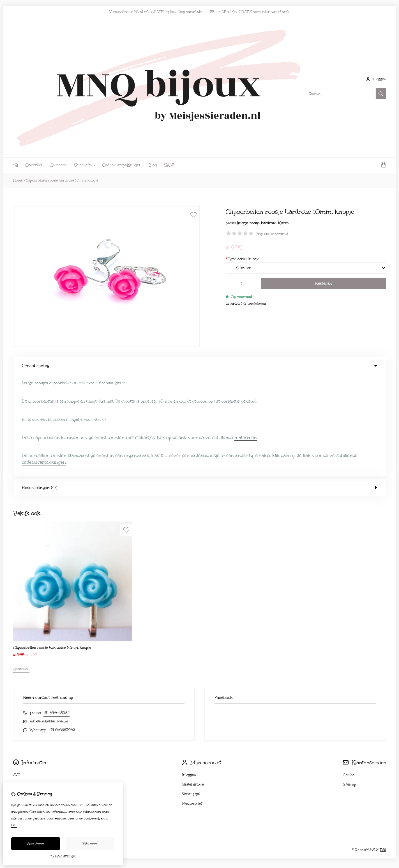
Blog (153, 165)
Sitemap (350, 683)
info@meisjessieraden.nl (49, 619)
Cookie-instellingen (63, 856)
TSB (383, 748)
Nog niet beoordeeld (272, 234)
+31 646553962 (56, 611)
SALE (169, 165)
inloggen (376, 79)
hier (14, 825)
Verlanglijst (191, 692)
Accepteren (36, 843)
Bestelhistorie (193, 683)
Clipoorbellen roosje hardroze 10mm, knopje (62, 180)
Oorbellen (34, 165)
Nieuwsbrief (192, 702)
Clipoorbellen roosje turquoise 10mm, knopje (52, 546)
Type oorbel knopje (242, 259)
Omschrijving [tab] (200, 366)
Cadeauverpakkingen (122, 165)
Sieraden (59, 165)
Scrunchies (85, 165)
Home (18, 180)
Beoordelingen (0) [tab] (200, 386)
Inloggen (189, 673)
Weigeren (90, 843)
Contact (349, 673)
